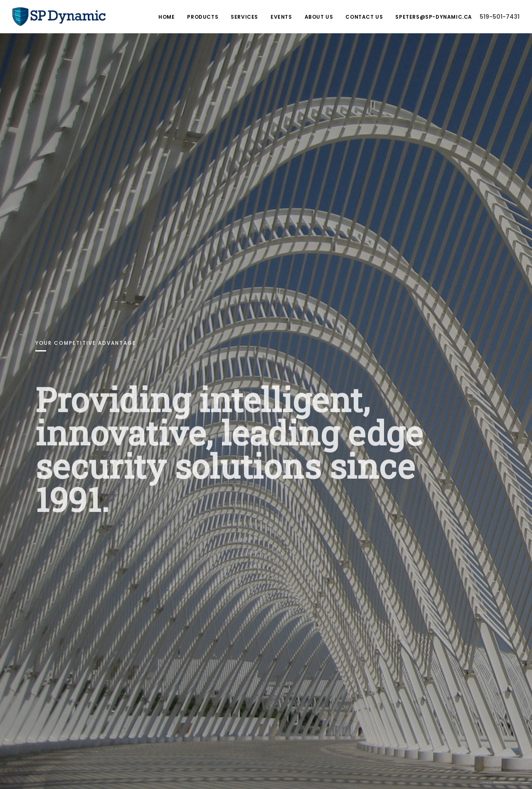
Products (203, 17)
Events (281, 17)
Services (244, 17)
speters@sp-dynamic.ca (434, 17)
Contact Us (364, 17)
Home (166, 17)
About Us (319, 17)
